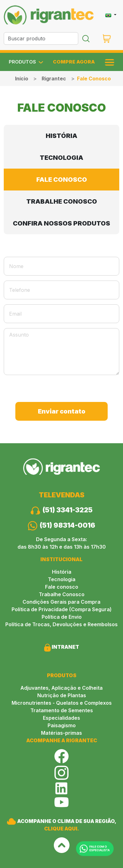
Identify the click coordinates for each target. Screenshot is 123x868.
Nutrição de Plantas (62, 695)
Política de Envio (62, 617)
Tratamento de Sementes (62, 710)
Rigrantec (54, 79)
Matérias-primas (62, 733)
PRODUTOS (26, 62)
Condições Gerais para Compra (62, 602)
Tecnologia (62, 579)
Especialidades (62, 718)
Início (22, 79)
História (62, 572)
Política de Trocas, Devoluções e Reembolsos (62, 624)
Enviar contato (62, 411)
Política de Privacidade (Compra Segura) (62, 609)
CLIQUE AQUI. (62, 829)
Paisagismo (62, 725)
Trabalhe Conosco (62, 594)
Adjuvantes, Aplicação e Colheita (62, 688)
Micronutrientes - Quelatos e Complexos (62, 703)
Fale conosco (62, 587)
